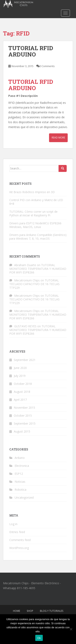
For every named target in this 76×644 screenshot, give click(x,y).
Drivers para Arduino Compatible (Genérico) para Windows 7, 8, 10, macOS (38, 237)
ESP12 (19, 474)
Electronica (22, 466)
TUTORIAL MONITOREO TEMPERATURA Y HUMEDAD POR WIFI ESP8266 (38, 269)
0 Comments (47, 66)
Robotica (20, 490)
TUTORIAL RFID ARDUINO (31, 51)
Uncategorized (24, 497)
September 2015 (25, 423)
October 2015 (23, 416)
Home (17, 611)
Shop (30, 611)
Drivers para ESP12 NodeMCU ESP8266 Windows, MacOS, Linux (35, 225)
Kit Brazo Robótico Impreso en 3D (32, 192)
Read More (58, 138)
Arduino (20, 458)
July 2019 (20, 376)
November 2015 (24, 408)
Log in (13, 524)
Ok (39, 638)
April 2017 (20, 400)
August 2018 (22, 392)
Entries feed (17, 532)
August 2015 (22, 431)
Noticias (20, 482)
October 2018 (23, 384)
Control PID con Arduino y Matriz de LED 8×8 (36, 202)
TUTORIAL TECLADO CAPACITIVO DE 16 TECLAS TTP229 (34, 284)
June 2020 (20, 368)
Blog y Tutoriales (52, 611)
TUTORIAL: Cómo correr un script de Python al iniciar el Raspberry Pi (33, 213)
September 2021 (25, 360)
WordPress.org (19, 548)
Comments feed (20, 540)
